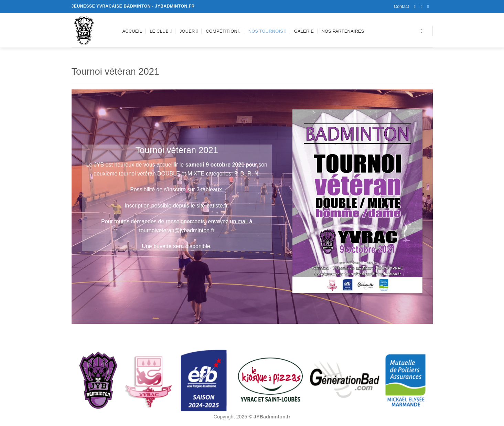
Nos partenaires (343, 31)
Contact (401, 6)
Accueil (132, 31)
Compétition (223, 31)
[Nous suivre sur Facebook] (416, 7)
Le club (161, 31)
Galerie (304, 31)
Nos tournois (267, 31)
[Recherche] (423, 31)
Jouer (189, 31)
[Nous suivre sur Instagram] (423, 7)
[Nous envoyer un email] (429, 7)
